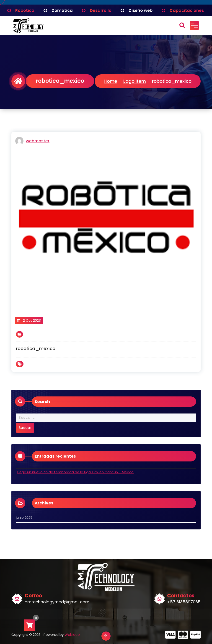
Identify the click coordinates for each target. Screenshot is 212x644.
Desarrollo (101, 10)
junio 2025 (24, 517)
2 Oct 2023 (29, 321)
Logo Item (135, 81)
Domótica (62, 10)
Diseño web (141, 10)
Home (110, 81)
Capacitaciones (187, 10)
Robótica (25, 10)
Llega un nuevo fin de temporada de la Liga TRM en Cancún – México (75, 472)
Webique (72, 635)
